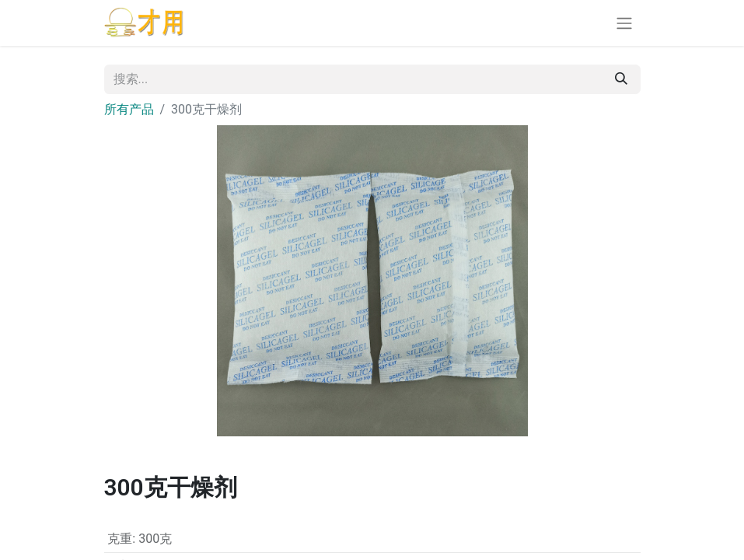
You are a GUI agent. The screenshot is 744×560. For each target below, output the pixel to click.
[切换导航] (624, 23)
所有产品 (129, 109)
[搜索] (621, 79)
